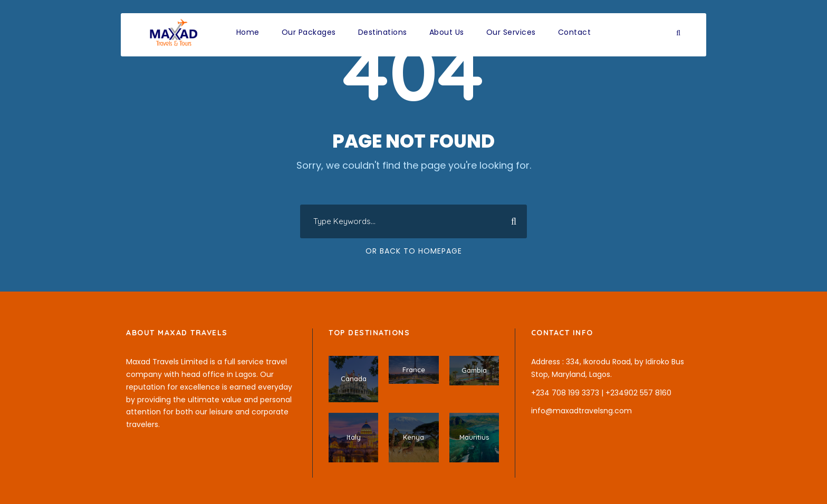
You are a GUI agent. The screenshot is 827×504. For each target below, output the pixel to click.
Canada (354, 379)
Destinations (383, 32)
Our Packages (309, 32)
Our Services (511, 32)
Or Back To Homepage (414, 251)
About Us (447, 32)
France (414, 370)
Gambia (474, 370)
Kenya (413, 437)
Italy (354, 437)
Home (248, 32)
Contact (575, 32)
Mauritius (474, 437)
